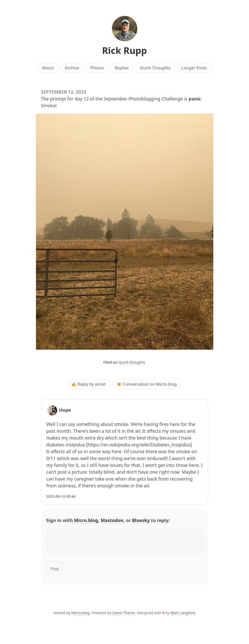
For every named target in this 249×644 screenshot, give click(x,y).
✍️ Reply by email (89, 384)
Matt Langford (183, 616)
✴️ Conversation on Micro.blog (147, 384)
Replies (122, 68)
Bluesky (141, 520)
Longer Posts (194, 68)
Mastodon (112, 520)
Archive (72, 68)
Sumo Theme (124, 616)
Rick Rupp (125, 50)
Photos (97, 68)
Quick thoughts (132, 362)
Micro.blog (86, 520)
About (48, 68)
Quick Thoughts (155, 68)
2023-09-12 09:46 (61, 496)
